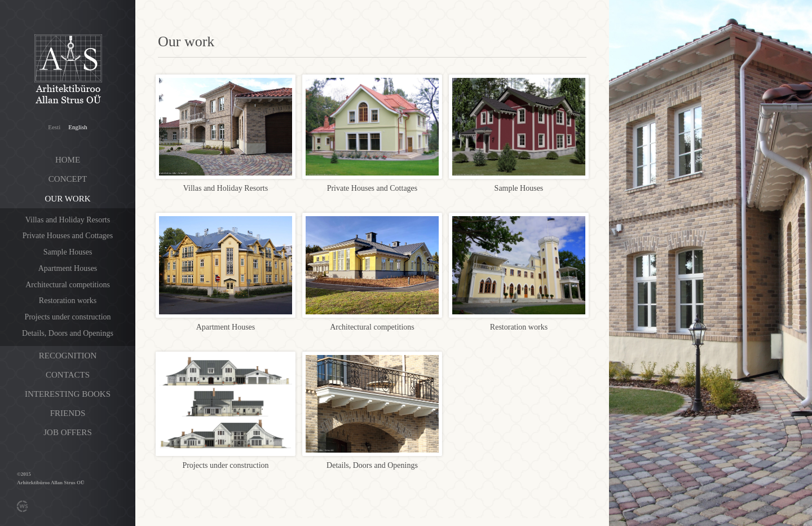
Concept (68, 179)
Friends (68, 413)
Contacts (68, 375)
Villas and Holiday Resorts (68, 220)
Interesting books (68, 394)
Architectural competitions (68, 285)
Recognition (68, 356)
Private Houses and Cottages (68, 236)
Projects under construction (67, 317)
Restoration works (68, 301)
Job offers (67, 432)
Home (68, 160)
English (78, 127)
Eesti (54, 127)
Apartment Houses (68, 268)
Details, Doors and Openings (68, 333)
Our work (68, 199)
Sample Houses (68, 252)
